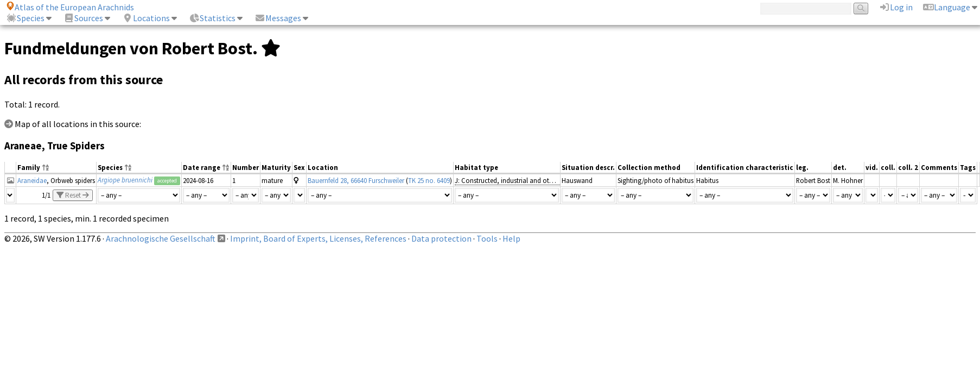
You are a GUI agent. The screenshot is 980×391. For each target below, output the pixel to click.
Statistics (212, 18)
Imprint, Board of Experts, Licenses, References (318, 238)
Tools (487, 238)
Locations (146, 18)
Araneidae (32, 180)
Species (25, 18)
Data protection (441, 238)
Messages (278, 18)
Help (511, 238)
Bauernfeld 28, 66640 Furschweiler (356, 180)
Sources (83, 18)
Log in (896, 7)
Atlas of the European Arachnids (70, 7)
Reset (73, 195)
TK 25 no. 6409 (429, 180)
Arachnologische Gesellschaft (161, 238)
